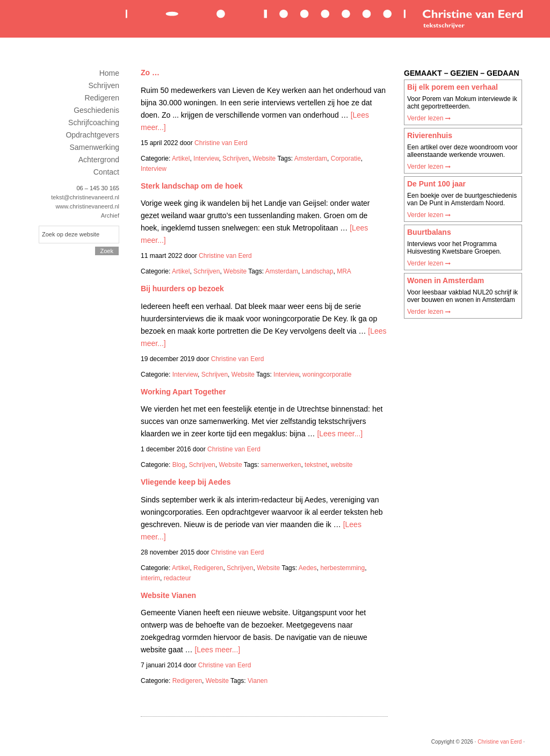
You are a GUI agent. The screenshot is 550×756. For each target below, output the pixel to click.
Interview (206, 159)
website (342, 465)
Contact (106, 172)
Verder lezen (429, 118)
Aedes (308, 568)
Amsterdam (311, 159)
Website (264, 159)
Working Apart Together (183, 392)
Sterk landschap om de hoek (192, 186)
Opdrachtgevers (92, 135)
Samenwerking (94, 147)
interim (150, 578)
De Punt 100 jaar (436, 184)
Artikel (181, 159)
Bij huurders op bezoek (182, 289)
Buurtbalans (429, 232)
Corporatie (346, 159)
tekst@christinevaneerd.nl (85, 197)
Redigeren (208, 568)
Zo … (150, 73)
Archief (110, 215)
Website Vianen (168, 595)
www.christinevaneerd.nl (87, 206)
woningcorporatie (327, 375)
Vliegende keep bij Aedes (186, 482)
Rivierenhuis (430, 135)
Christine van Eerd (323, 18)
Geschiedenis (96, 110)
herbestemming (342, 568)
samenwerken (281, 465)
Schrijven (236, 159)
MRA (344, 271)
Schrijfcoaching (94, 123)
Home (109, 73)
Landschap (318, 271)
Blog (179, 465)
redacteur (178, 578)
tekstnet (316, 465)
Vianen (258, 681)
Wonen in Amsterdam (446, 280)
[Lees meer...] (340, 434)
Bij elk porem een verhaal (453, 87)
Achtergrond (99, 160)
